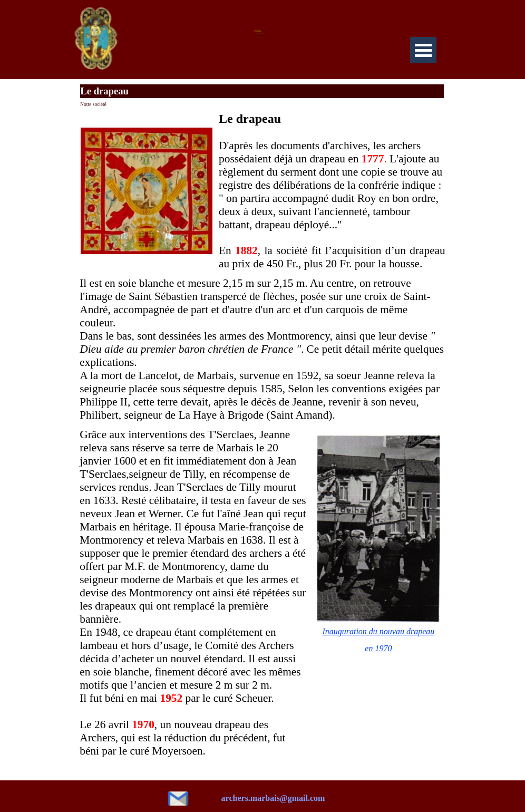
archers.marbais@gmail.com (273, 798)
